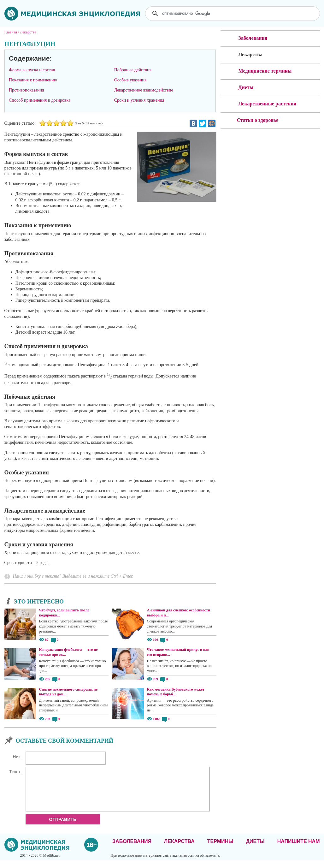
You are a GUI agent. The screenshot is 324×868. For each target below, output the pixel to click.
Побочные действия (133, 70)
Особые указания (130, 80)
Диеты (255, 849)
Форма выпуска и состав (32, 70)
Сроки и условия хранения (139, 100)
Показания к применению (33, 80)
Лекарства (179, 849)
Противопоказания (27, 90)
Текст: (15, 772)
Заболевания (132, 849)
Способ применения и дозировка (40, 100)
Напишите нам (299, 849)
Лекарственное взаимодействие (144, 90)
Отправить (63, 827)
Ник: (17, 757)
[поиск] (233, 14)
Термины (220, 849)
